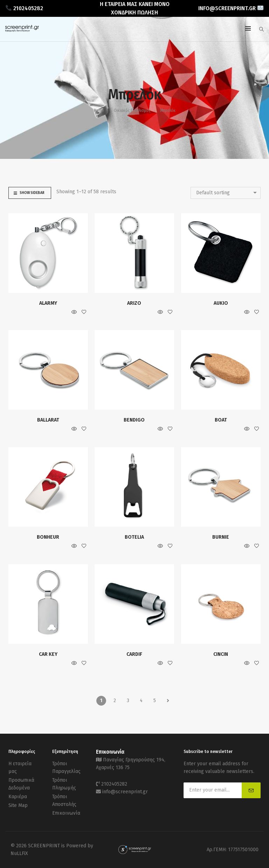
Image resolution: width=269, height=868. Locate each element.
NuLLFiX (19, 853)
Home (99, 110)
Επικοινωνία (66, 813)
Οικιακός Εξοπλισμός (132, 110)
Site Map (18, 805)
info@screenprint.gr (125, 792)
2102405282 (114, 784)
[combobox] (226, 193)
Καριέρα (18, 797)
